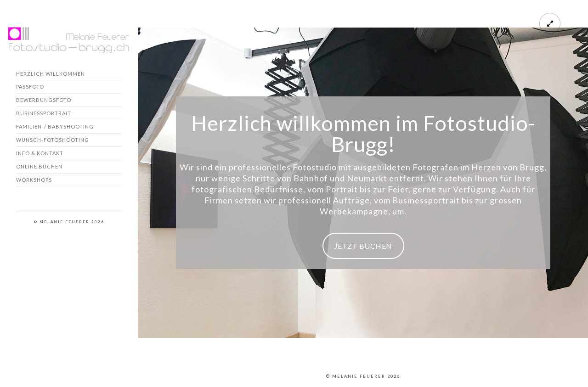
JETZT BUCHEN (363, 246)
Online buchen (39, 166)
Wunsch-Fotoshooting (53, 140)
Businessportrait (44, 113)
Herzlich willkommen (51, 74)
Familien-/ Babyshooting (55, 126)
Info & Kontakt (40, 153)
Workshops (34, 180)
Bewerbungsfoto (44, 100)
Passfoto (30, 87)
